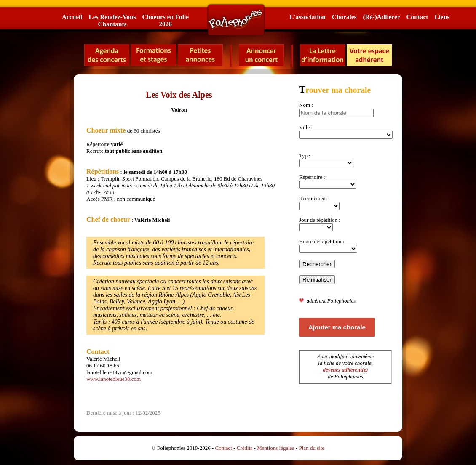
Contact (417, 17)
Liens (442, 17)
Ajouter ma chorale (337, 327)
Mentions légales (275, 448)
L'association (308, 17)
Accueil (72, 17)
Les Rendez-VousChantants (112, 20)
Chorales (344, 17)
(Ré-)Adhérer (381, 17)
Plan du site (312, 448)
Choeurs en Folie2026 (165, 20)
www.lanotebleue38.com (114, 379)
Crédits (245, 448)
